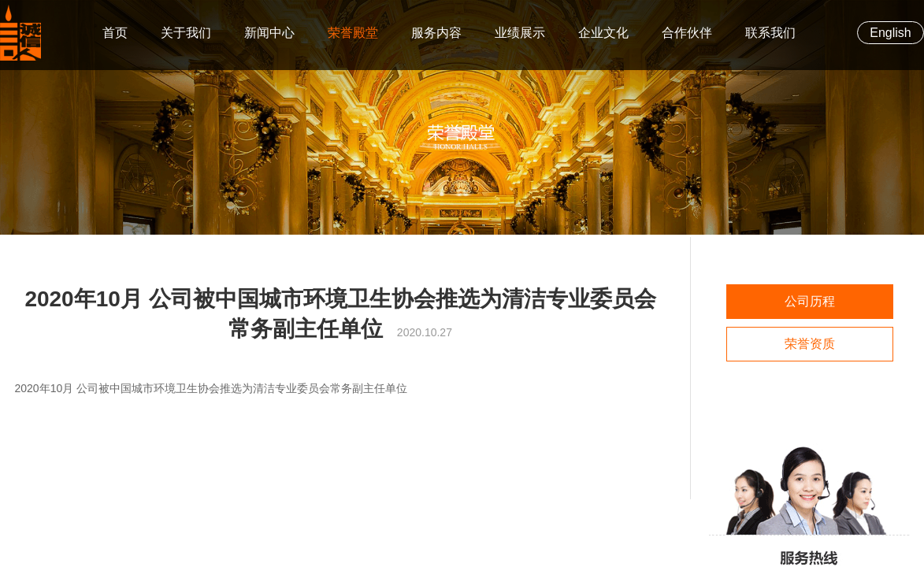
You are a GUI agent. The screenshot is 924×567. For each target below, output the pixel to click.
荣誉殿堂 (353, 33)
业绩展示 (520, 33)
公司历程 (810, 301)
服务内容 (436, 33)
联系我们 (770, 33)
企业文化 (603, 33)
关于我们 (186, 33)
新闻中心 (269, 33)
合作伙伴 (687, 33)
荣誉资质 (810, 344)
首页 (115, 33)
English (890, 33)
